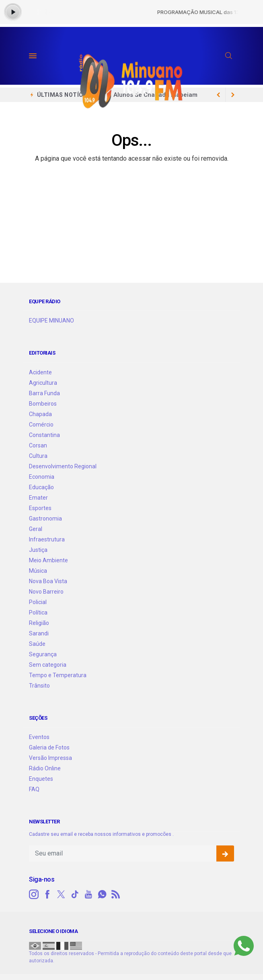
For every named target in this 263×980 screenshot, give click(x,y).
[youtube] (88, 894)
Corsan (38, 445)
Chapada (40, 414)
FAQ (34, 789)
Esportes (40, 508)
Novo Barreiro (46, 592)
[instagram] (34, 894)
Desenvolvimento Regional (63, 466)
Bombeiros (43, 404)
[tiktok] (75, 894)
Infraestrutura (47, 539)
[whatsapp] (102, 894)
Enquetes (41, 779)
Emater (38, 498)
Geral (36, 529)
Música (38, 571)
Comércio (41, 425)
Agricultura (43, 383)
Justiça (38, 550)
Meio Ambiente (48, 560)
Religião (39, 623)
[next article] (218, 95)
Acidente (40, 372)
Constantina (44, 435)
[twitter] (61, 894)
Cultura (38, 456)
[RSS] (116, 894)
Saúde (37, 644)
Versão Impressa (50, 758)
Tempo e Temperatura (58, 675)
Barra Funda (44, 393)
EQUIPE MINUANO (51, 321)
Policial (38, 602)
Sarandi (39, 633)
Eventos (39, 737)
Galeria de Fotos (49, 747)
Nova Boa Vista (48, 581)
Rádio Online (45, 768)
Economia (42, 477)
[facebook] (47, 894)
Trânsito (39, 686)
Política (38, 612)
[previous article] (233, 95)
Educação (41, 487)
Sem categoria (48, 665)
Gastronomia (45, 519)
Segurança (43, 654)
